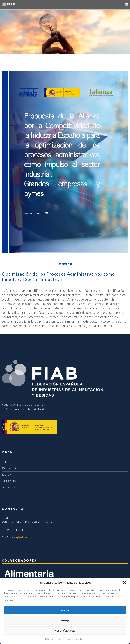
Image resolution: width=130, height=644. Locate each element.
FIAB (4, 462)
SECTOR (6, 475)
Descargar (65, 264)
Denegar (65, 620)
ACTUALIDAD (9, 488)
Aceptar (65, 610)
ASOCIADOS (9, 468)
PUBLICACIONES (11, 481)
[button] (124, 582)
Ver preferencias (65, 630)
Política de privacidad (73, 639)
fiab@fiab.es (20, 537)
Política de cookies (54, 639)
